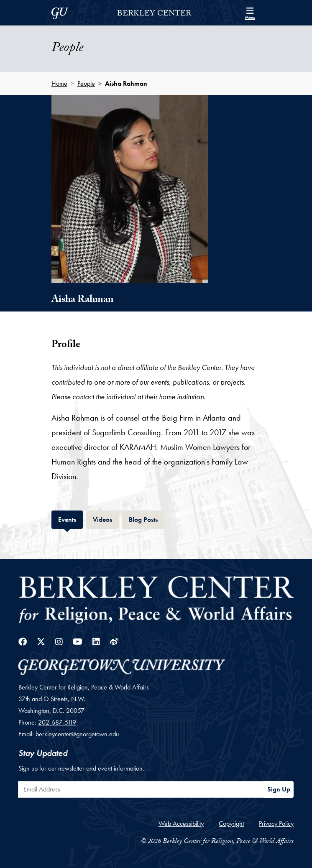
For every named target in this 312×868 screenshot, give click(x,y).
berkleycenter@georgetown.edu (77, 734)
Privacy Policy (276, 823)
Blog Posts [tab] (147, 519)
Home (59, 83)
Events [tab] (70, 519)
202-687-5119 (57, 722)
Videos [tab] (106, 519)
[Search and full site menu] (250, 13)
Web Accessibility (181, 823)
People (86, 83)
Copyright (231, 823)
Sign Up (279, 789)
